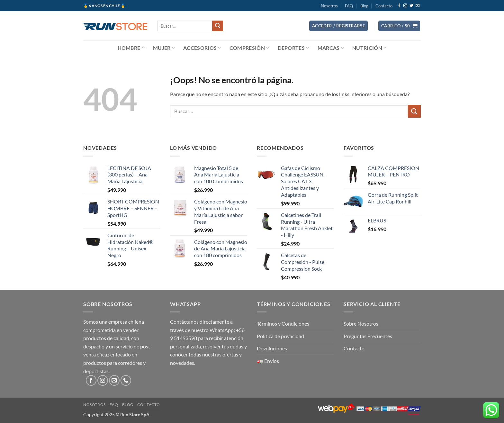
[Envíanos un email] (418, 6)
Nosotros (329, 6)
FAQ (349, 6)
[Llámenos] (126, 380)
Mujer (164, 48)
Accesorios (202, 48)
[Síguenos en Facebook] (399, 6)
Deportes (293, 48)
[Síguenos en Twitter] (411, 6)
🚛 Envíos (268, 361)
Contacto (384, 6)
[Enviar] (218, 26)
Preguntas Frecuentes (368, 336)
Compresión (249, 48)
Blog (364, 6)
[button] (338, 26)
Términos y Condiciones (283, 324)
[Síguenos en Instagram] (405, 6)
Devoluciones (272, 348)
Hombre (131, 48)
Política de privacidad (280, 336)
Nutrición (369, 48)
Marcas (331, 48)
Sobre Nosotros (361, 324)
